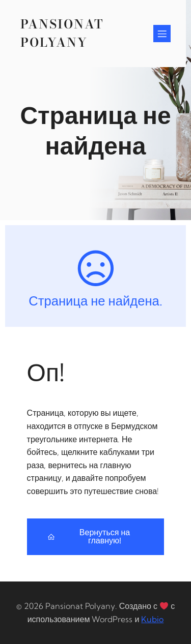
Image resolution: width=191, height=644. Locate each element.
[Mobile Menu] (162, 34)
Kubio (152, 619)
